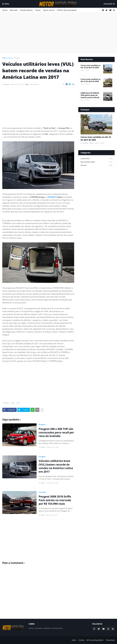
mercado (42, 492)
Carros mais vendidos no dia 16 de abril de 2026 (90, 67)
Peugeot (17, 58)
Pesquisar (108, 4)
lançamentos (96, 159)
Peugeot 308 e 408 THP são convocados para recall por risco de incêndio (56, 432)
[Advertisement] (58, 33)
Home (5, 10)
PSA (13, 403)
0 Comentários (34, 84)
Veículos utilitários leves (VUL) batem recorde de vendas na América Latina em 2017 (56, 466)
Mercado (14, 10)
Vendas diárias (26, 10)
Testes (38, 10)
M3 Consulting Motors (95, 640)
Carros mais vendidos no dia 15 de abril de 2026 (90, 80)
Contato (81, 640)
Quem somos (49, 10)
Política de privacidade (67, 10)
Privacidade (110, 640)
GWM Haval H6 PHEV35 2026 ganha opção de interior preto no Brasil (90, 95)
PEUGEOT (52, 197)
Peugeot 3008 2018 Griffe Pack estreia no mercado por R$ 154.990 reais (55, 500)
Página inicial (7, 58)
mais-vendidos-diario (96, 162)
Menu (7, 4)
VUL (18, 403)
